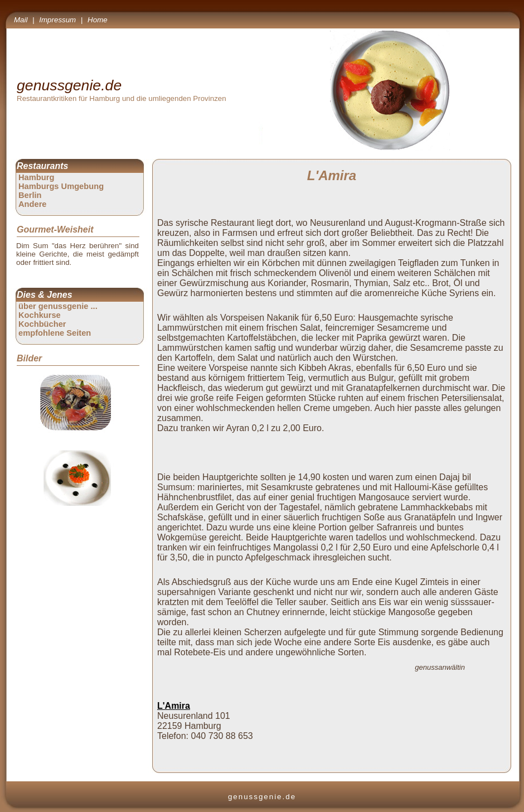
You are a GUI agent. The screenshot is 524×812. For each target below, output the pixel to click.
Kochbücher (42, 324)
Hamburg (36, 177)
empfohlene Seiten (55, 333)
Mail (21, 20)
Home (98, 20)
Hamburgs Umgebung (61, 186)
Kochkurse (40, 315)
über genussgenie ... (58, 306)
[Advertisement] (334, 452)
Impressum (57, 20)
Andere (33, 204)
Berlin (30, 195)
